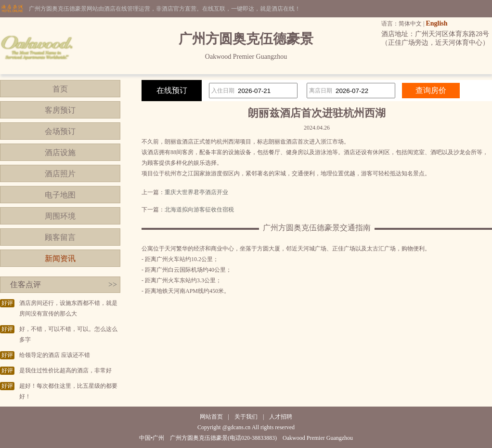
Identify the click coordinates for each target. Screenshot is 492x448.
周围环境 (60, 216)
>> (113, 284)
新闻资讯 (60, 258)
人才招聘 (281, 417)
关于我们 (246, 417)
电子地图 (60, 195)
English (436, 23)
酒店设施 (60, 152)
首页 (60, 89)
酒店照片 (60, 174)
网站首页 (211, 417)
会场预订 (60, 131)
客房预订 (60, 110)
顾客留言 (60, 237)
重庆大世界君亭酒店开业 (196, 192)
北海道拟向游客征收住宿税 (199, 210)
